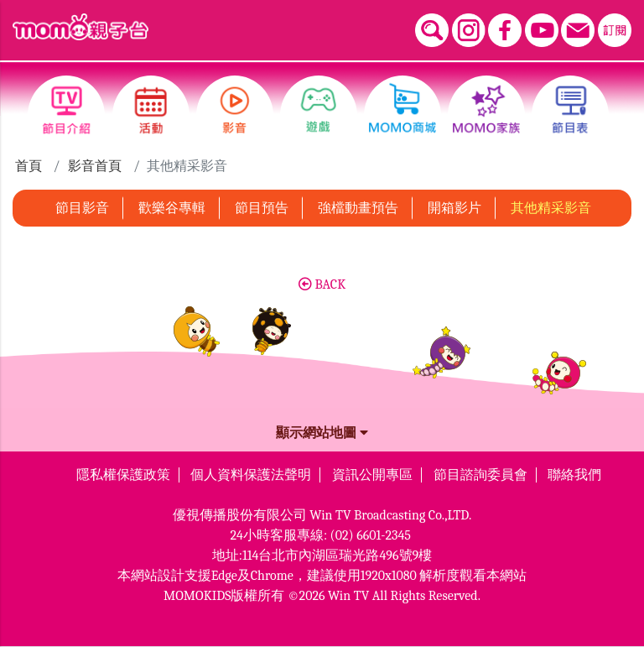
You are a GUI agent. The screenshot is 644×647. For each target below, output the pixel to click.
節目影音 (82, 208)
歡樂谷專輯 (172, 208)
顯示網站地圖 (322, 433)
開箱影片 (454, 208)
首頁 (29, 166)
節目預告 (262, 208)
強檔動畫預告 (358, 208)
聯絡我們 (574, 475)
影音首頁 (95, 166)
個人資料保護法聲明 (251, 475)
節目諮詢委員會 (480, 475)
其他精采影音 (551, 208)
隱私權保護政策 (123, 475)
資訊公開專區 (372, 475)
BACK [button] (322, 284)
